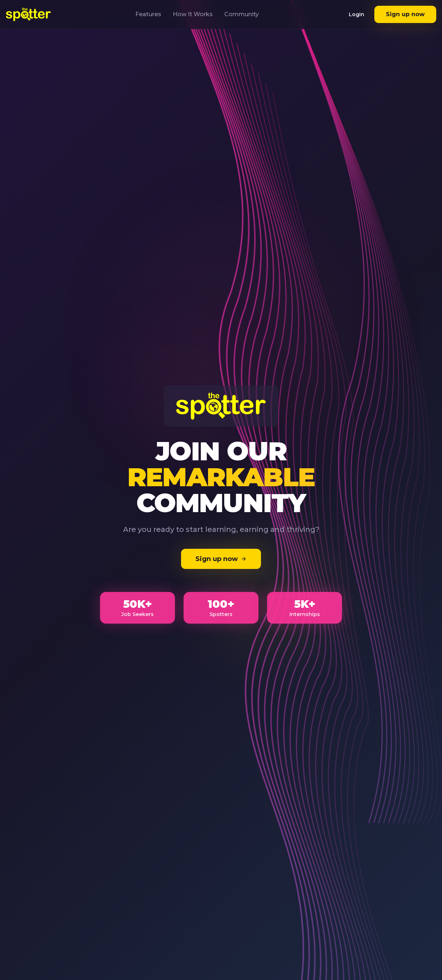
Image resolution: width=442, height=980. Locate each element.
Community (242, 14)
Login (357, 14)
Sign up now (405, 14)
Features (148, 14)
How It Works (193, 14)
